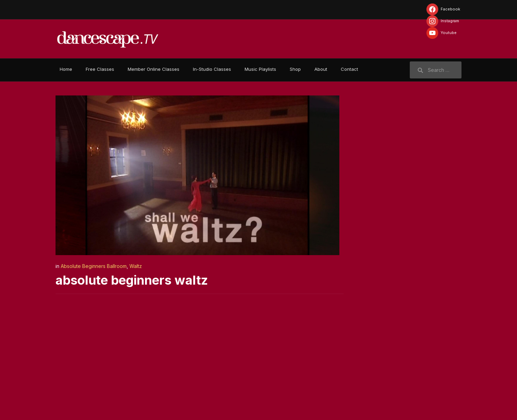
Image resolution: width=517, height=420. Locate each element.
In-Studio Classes (212, 69)
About (321, 69)
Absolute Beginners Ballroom (94, 266)
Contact (349, 69)
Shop (295, 69)
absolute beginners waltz (132, 280)
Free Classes (100, 69)
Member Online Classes (154, 69)
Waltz (136, 266)
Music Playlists (260, 69)
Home (66, 69)
